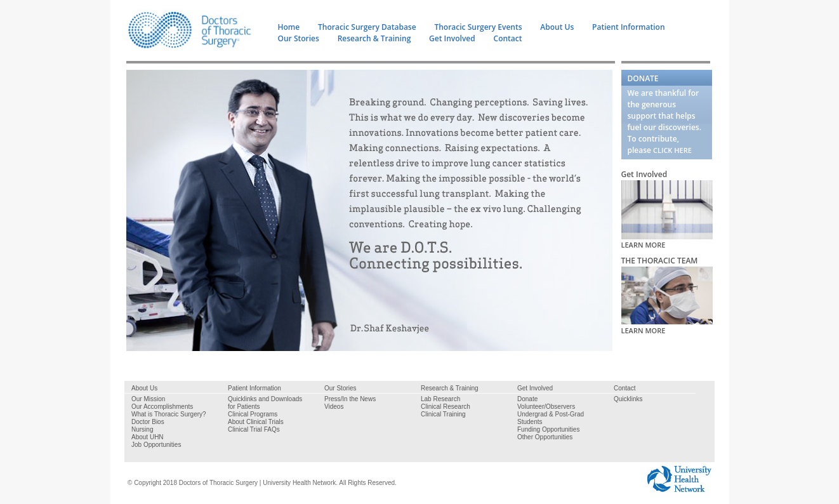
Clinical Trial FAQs (254, 429)
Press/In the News (350, 399)
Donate (527, 399)
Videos (334, 407)
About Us (557, 27)
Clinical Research (446, 407)
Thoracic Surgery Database (367, 27)
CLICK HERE (672, 150)
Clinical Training (443, 414)
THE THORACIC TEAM (660, 261)
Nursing (142, 429)
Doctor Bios (148, 422)
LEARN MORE (644, 245)
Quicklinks (628, 399)
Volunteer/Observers (546, 407)
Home (289, 27)
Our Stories (299, 38)
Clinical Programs (253, 414)
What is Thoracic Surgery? (169, 414)
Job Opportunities (156, 445)
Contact (508, 38)
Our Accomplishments (162, 407)
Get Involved (452, 38)
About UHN (148, 437)
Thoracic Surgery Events (478, 27)
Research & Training (374, 38)
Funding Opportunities (548, 429)
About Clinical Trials (256, 422)
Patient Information (628, 27)
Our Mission (148, 399)
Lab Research (440, 399)
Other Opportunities (545, 437)
